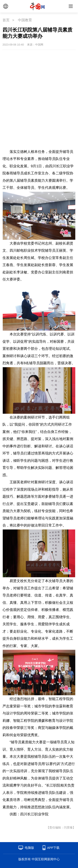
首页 (6, 20)
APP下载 (53, 848)
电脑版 (29, 848)
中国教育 (25, 20)
